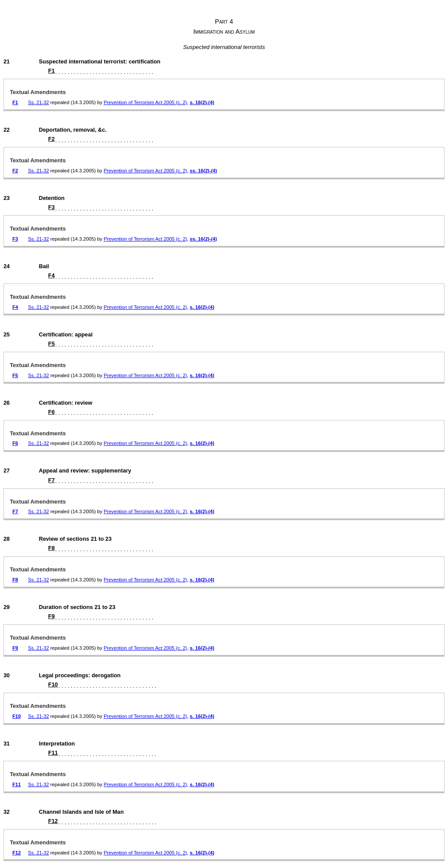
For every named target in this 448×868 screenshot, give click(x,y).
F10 (53, 684)
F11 (53, 753)
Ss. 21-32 (38, 102)
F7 (51, 480)
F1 (51, 71)
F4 (51, 275)
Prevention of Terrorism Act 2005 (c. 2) (145, 102)
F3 (51, 207)
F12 (53, 821)
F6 (51, 412)
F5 (51, 344)
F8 (51, 548)
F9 (51, 616)
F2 (51, 139)
